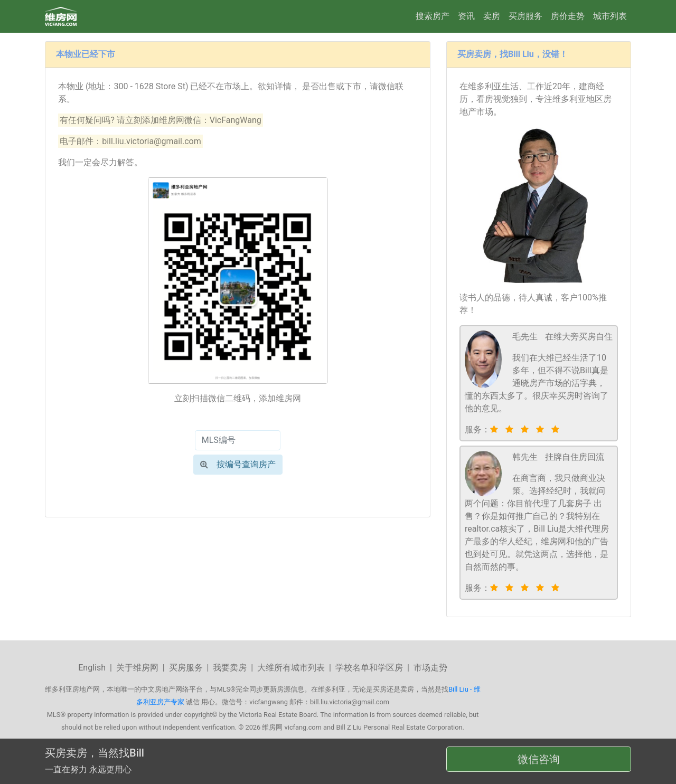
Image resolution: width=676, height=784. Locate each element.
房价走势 (568, 16)
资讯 (466, 16)
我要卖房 (230, 668)
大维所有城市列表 (291, 668)
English (92, 668)
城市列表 (610, 16)
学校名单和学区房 (369, 668)
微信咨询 (539, 759)
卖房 (492, 16)
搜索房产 (433, 16)
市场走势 (430, 668)
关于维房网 (137, 668)
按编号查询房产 (238, 464)
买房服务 (525, 16)
